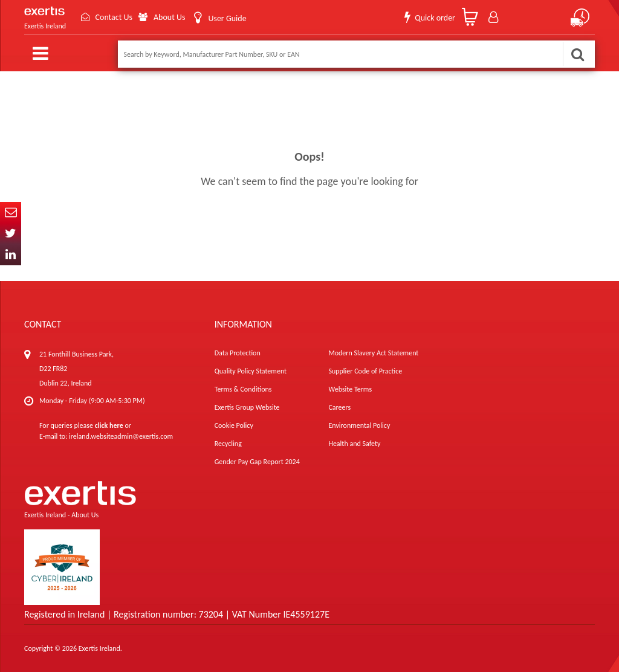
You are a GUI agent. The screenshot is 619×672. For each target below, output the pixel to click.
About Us (170, 17)
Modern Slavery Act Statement (373, 353)
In (11, 255)
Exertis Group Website (247, 407)
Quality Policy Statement (251, 371)
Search (577, 54)
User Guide (227, 18)
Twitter (11, 234)
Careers (339, 407)
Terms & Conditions (243, 389)
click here (109, 425)
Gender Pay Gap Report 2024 (257, 462)
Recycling (228, 444)
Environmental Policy (359, 425)
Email (11, 212)
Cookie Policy (234, 425)
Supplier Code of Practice (365, 371)
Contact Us (114, 17)
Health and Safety (354, 444)
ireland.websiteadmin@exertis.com (121, 436)
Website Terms (350, 389)
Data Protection (238, 353)
